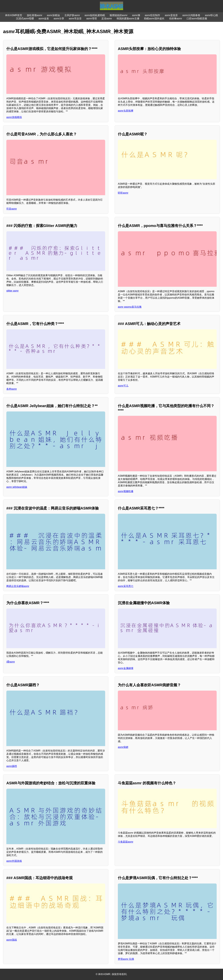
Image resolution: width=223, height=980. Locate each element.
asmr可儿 (123, 386)
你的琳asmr (176, 19)
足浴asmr (107, 19)
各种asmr (12, 389)
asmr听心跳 (211, 15)
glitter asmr (12, 291)
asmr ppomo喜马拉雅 (130, 307)
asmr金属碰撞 (126, 668)
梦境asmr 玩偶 (126, 959)
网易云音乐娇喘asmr (18, 586)
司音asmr (12, 209)
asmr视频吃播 (126, 491)
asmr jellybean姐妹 (17, 487)
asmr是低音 (171, 15)
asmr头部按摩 (126, 111)
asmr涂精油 (53, 15)
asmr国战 (12, 940)
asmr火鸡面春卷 (191, 15)
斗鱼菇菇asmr (126, 842)
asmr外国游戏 (14, 861)
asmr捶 (136, 15)
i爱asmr (11, 662)
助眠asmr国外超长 (154, 19)
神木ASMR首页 (14, 15)
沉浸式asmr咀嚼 (25, 19)
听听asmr (123, 193)
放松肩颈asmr (35, 15)
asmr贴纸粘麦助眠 (95, 15)
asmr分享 (59, 19)
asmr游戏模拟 (14, 117)
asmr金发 (44, 19)
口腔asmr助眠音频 (197, 19)
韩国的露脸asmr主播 (128, 19)
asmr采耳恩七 (126, 586)
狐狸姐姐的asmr (119, 15)
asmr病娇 (123, 747)
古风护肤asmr (72, 15)
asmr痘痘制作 (153, 15)
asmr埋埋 (92, 19)
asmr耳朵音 (75, 19)
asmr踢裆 (12, 766)
